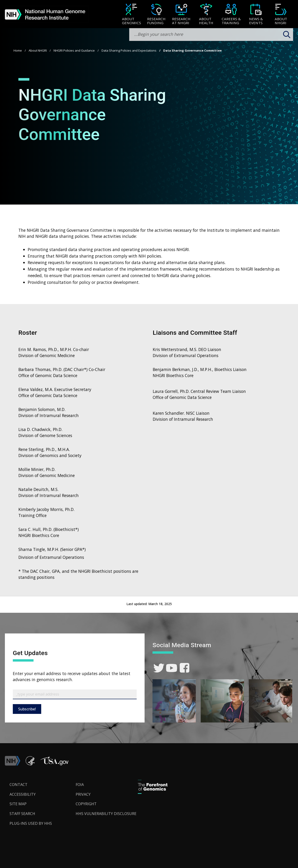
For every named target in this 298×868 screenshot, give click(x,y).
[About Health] (206, 15)
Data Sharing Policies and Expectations (129, 50)
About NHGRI (38, 50)
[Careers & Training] (231, 15)
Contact (19, 785)
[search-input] (211, 35)
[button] (54, 764)
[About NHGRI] (281, 15)
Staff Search (22, 814)
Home (18, 50)
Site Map (18, 804)
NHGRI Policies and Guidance (74, 50)
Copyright (86, 804)
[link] (159, 668)
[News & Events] (256, 15)
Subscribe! (27, 709)
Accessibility (23, 794)
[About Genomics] (131, 15)
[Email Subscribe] (75, 694)
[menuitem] (131, 14)
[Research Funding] (156, 15)
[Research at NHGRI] (181, 15)
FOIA (80, 785)
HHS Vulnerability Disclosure (106, 814)
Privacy (83, 794)
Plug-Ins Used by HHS (31, 823)
